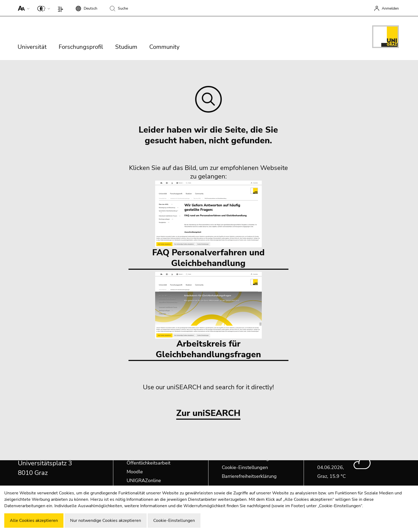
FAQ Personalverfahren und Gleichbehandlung (208, 225)
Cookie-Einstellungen (245, 467)
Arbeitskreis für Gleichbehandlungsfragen (208, 316)
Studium (126, 47)
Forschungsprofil (81, 47)
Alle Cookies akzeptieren (34, 521)
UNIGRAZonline (144, 481)
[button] (23, 8)
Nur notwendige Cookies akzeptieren (106, 521)
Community (164, 47)
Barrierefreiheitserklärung (249, 476)
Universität (32, 47)
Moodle (135, 472)
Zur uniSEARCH (208, 413)
